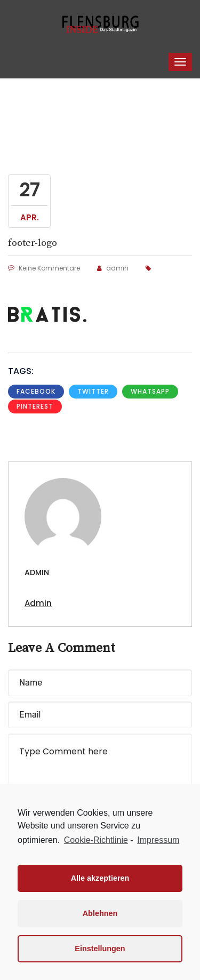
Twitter (93, 391)
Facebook (36, 391)
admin (113, 268)
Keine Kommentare (44, 268)
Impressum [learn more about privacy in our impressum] (158, 840)
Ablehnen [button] (100, 913)
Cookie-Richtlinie (96, 840)
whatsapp (150, 391)
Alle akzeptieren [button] (100, 878)
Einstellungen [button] (100, 949)
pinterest (35, 406)
